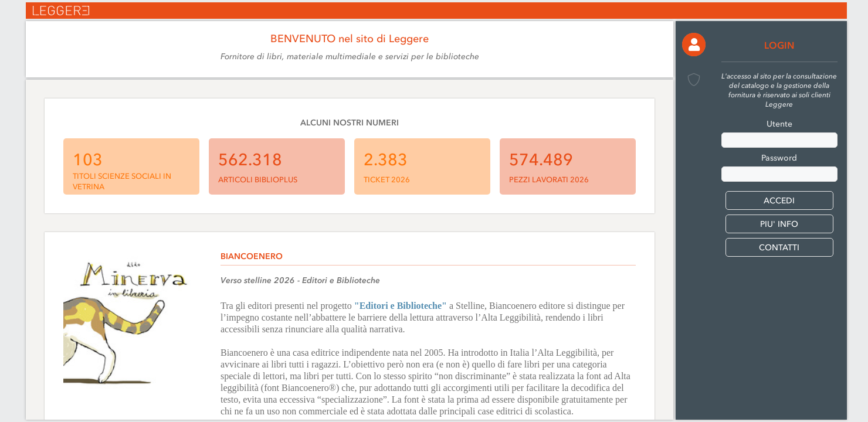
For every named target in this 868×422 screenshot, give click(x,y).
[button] (694, 45)
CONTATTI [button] (779, 248)
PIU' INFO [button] (779, 224)
